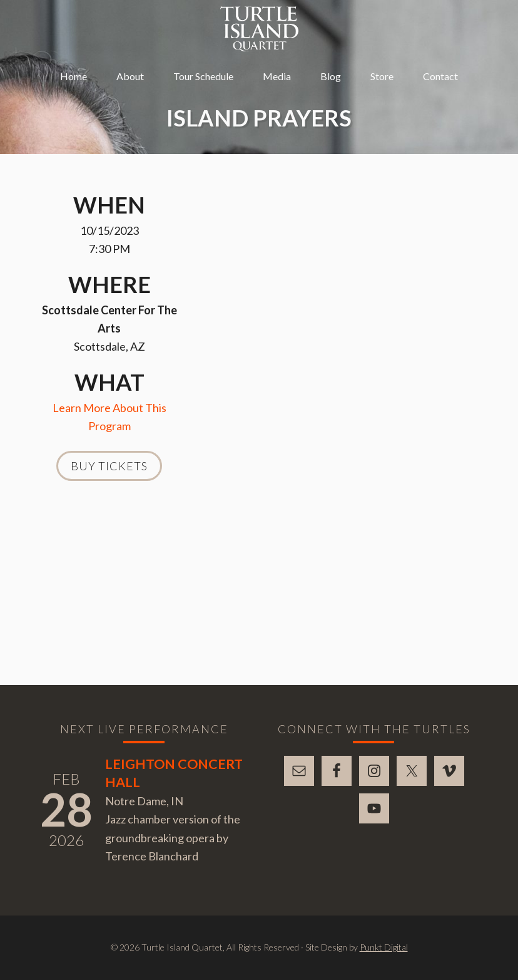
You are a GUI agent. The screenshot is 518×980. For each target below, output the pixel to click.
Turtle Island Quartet (259, 29)
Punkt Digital (384, 947)
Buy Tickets (109, 466)
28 (66, 809)
